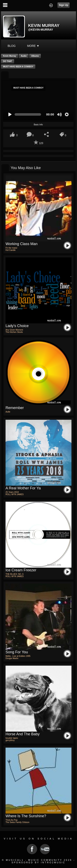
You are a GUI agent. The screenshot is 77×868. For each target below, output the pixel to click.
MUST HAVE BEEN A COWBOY (18, 67)
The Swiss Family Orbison (17, 822)
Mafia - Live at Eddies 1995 (18, 656)
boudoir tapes (12, 738)
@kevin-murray (41, 30)
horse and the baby (23, 734)
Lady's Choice (17, 326)
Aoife (8, 412)
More (33, 46)
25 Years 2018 (12, 492)
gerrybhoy (10, 740)
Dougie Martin (12, 658)
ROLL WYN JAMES (15, 494)
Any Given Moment (14, 330)
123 (41, 143)
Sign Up (64, 5)
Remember (15, 408)
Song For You (17, 652)
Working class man (22, 244)
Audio (24, 56)
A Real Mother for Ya (23, 488)
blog (12, 46)
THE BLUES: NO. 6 (14, 574)
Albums (35, 56)
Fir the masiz (11, 248)
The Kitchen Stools (14, 332)
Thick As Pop (11, 820)
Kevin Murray (10, 56)
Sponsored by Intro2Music (38, 862)
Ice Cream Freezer (21, 570)
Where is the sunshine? (26, 816)
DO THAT (8, 61)
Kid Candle (11, 250)
